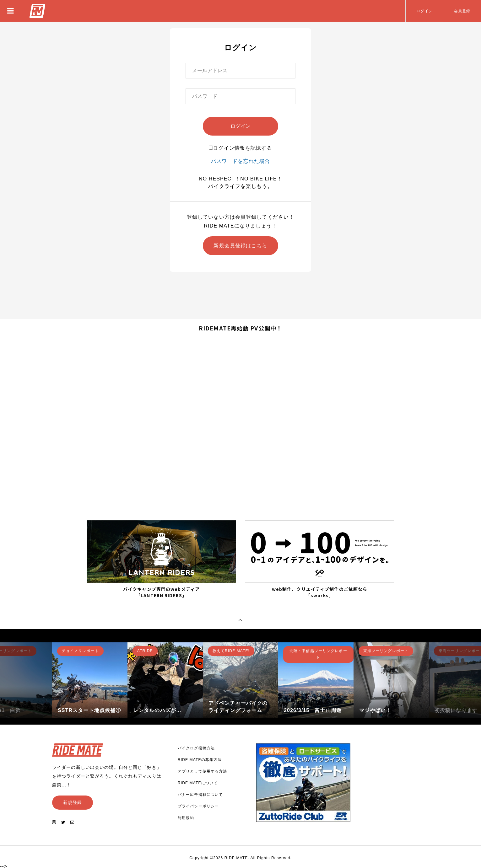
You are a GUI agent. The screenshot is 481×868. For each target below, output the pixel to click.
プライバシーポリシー (198, 806)
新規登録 (73, 802)
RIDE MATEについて (198, 782)
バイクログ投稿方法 (196, 747)
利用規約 (186, 817)
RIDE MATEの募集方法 (200, 759)
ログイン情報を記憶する (240, 148)
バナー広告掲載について (200, 794)
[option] (90, 679)
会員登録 (462, 11)
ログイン (424, 11)
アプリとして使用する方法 (202, 771)
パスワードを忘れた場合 (240, 161)
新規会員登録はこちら (240, 246)
